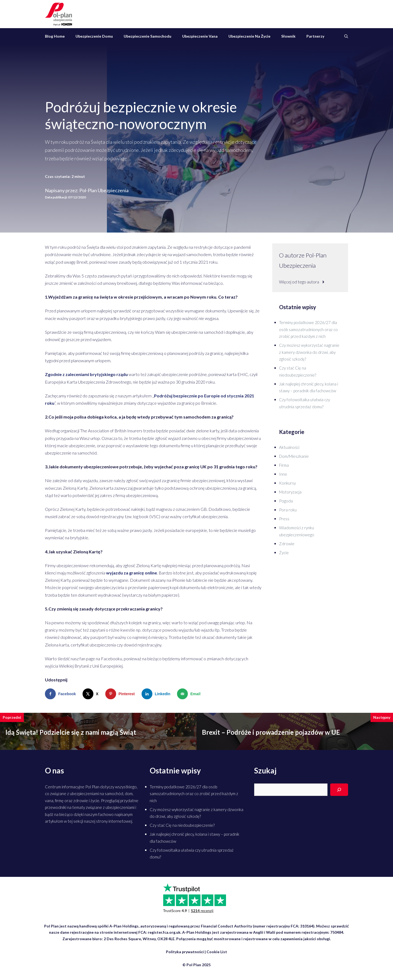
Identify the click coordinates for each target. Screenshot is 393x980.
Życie (284, 553)
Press (284, 519)
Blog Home (55, 36)
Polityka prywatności (185, 952)
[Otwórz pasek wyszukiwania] (346, 36)
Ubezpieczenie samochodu (148, 36)
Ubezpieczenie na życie (249, 36)
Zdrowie (287, 544)
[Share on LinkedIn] (157, 694)
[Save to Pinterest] (121, 694)
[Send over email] (190, 694)
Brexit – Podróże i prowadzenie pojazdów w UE (271, 732)
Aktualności (289, 447)
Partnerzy (315, 36)
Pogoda (286, 501)
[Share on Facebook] (62, 694)
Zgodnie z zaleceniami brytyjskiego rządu (86, 374)
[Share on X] (92, 694)
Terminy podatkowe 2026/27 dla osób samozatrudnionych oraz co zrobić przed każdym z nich (308, 329)
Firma (284, 465)
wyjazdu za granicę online (132, 573)
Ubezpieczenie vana (200, 36)
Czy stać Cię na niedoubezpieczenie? (182, 825)
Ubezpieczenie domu (94, 36)
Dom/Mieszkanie (294, 456)
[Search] (339, 790)
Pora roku (288, 510)
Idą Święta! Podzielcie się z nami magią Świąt (71, 732)
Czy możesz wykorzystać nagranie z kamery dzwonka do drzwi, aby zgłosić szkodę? (309, 352)
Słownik (288, 36)
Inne (283, 474)
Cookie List (217, 952)
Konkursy (287, 483)
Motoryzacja (290, 492)
